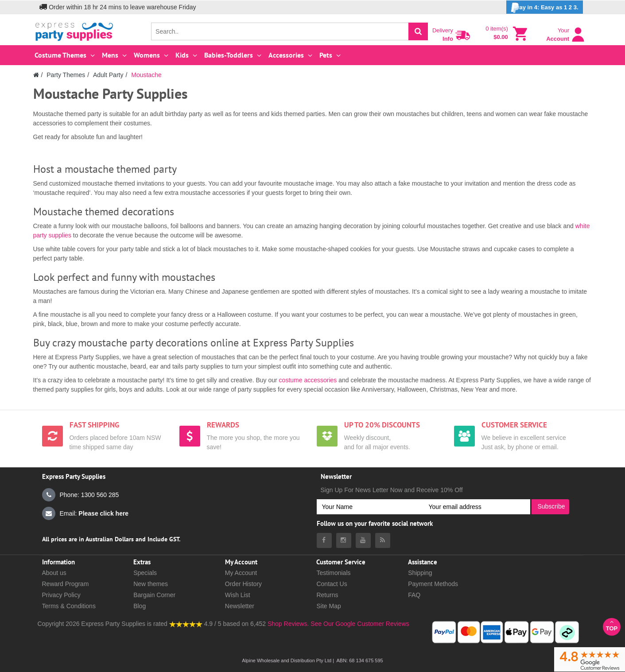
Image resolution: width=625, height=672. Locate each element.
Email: (85, 513)
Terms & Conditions (69, 606)
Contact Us (332, 584)
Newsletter (240, 606)
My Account (241, 573)
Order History (243, 584)
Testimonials (333, 573)
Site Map (328, 606)
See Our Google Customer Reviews (359, 624)
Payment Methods (433, 584)
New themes (151, 584)
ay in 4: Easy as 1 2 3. (545, 8)
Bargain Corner (154, 595)
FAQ (414, 595)
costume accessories (308, 380)
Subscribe (551, 506)
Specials (145, 573)
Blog (140, 606)
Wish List (238, 595)
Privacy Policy (61, 595)
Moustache (146, 75)
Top (612, 625)
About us (54, 573)
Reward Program (66, 584)
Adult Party (108, 75)
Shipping (420, 573)
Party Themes (66, 75)
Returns (327, 595)
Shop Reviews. (288, 624)
